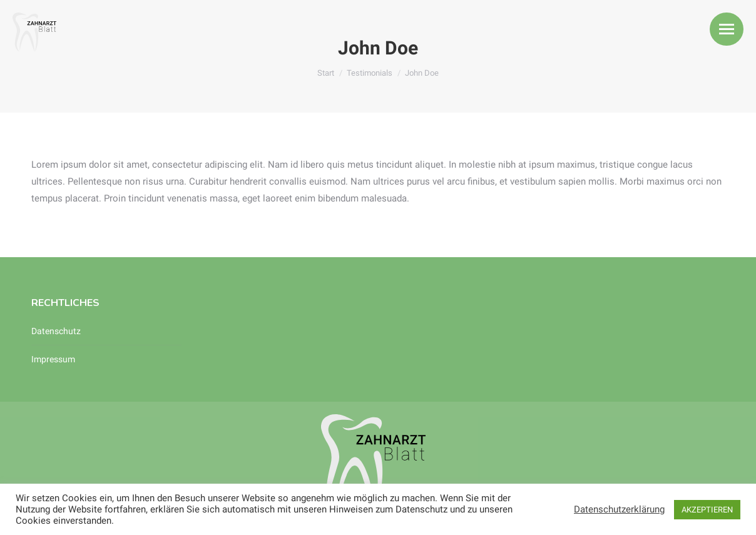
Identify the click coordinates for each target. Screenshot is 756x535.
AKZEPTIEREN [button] (707, 510)
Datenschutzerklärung (619, 509)
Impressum (53, 359)
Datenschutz (56, 331)
